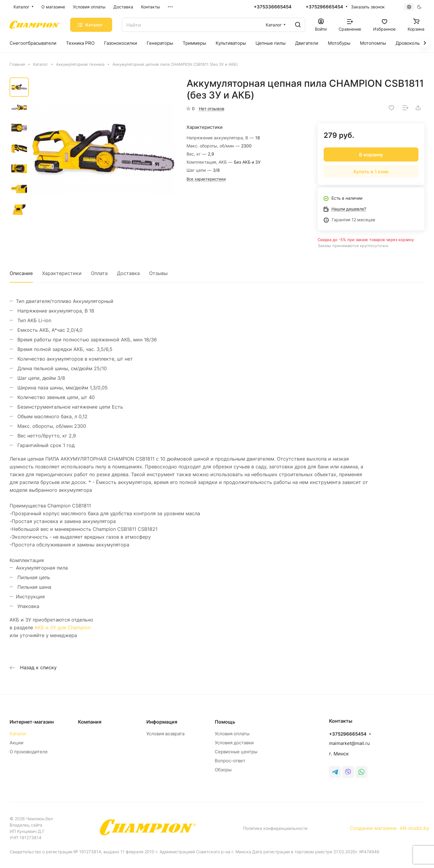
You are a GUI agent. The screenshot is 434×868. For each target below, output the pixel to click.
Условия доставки (234, 743)
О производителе (29, 752)
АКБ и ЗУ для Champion (63, 628)
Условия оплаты (232, 734)
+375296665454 (324, 7)
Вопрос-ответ (230, 761)
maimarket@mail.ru (349, 743)
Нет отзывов (212, 109)
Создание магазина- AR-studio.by (389, 828)
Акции (16, 743)
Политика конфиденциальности (275, 828)
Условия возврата (165, 734)
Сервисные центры (236, 752)
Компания (90, 722)
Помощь (225, 722)
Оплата (99, 273)
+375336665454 (273, 7)
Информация (162, 722)
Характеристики (62, 273)
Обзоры (223, 770)
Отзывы (158, 273)
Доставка (128, 273)
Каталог (18, 734)
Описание (21, 273)
